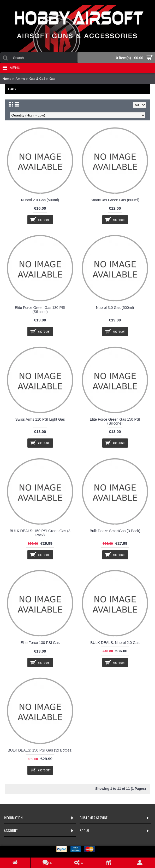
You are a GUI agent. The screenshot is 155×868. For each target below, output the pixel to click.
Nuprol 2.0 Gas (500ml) (40, 200)
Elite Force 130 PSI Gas (40, 643)
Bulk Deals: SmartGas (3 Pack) (115, 531)
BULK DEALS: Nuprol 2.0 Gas (115, 643)
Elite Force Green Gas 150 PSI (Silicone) (115, 421)
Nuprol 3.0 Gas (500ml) (115, 308)
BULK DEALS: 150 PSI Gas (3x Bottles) (40, 750)
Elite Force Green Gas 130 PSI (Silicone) (40, 310)
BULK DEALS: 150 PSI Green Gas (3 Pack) (40, 533)
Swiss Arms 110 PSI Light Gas (40, 419)
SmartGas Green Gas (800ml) (115, 200)
